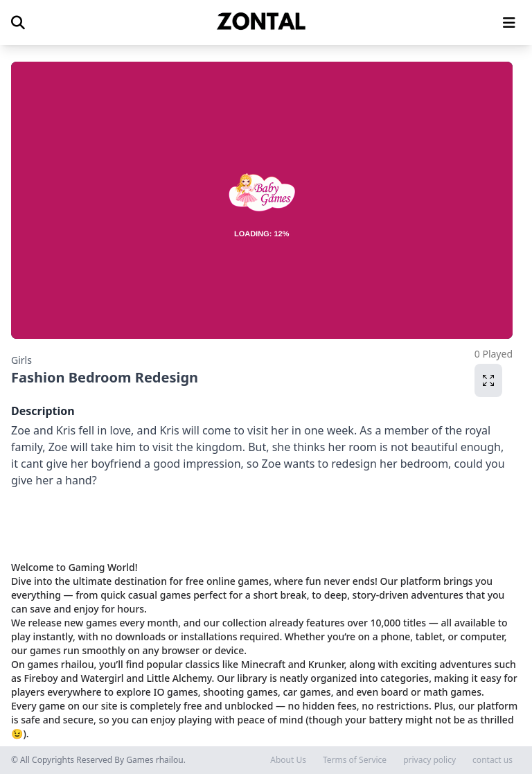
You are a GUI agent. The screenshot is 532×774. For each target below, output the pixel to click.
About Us (288, 760)
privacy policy (429, 760)
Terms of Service (355, 760)
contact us (493, 760)
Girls (21, 360)
